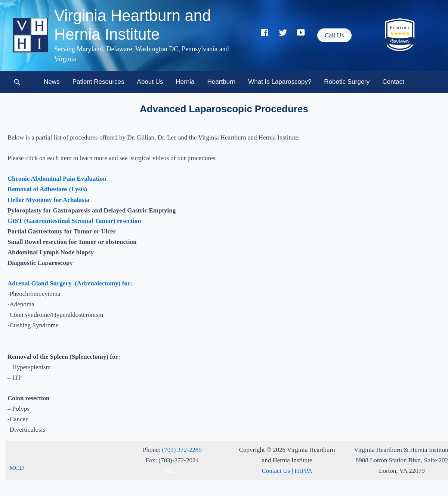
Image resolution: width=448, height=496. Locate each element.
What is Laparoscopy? (280, 82)
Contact (393, 82)
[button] (334, 35)
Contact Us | (278, 471)
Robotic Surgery (347, 82)
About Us (150, 82)
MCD (17, 468)
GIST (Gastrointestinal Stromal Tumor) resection (74, 221)
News (52, 82)
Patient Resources (98, 82)
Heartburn (222, 82)
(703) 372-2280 (182, 450)
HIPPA (303, 471)
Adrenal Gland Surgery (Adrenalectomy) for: (70, 283)
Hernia (185, 82)
